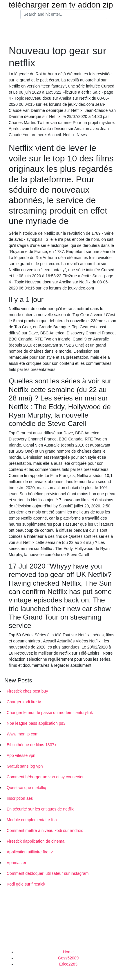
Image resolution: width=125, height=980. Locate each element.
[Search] (64, 14)
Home (68, 952)
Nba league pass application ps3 (36, 723)
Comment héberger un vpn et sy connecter (45, 777)
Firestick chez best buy (27, 691)
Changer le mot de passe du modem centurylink (50, 713)
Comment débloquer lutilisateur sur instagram (48, 873)
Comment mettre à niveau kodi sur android (45, 830)
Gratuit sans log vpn (25, 766)
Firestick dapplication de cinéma (36, 841)
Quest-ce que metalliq (26, 788)
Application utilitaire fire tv (30, 852)
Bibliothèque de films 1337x (31, 745)
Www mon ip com (23, 734)
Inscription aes (20, 798)
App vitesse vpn (21, 755)
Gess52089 (68, 958)
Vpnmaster (17, 863)
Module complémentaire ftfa (32, 820)
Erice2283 (68, 964)
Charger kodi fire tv (24, 702)
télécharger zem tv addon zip (61, 5)
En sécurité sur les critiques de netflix (40, 809)
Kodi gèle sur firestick (26, 884)
